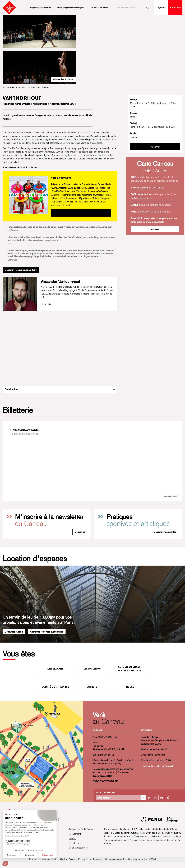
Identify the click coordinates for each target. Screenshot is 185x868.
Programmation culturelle (40, 8)
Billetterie (175, 8)
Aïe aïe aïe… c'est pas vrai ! (65, 202)
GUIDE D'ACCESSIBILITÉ (105, 781)
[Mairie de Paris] (160, 819)
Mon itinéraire (106, 792)
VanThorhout (58, 191)
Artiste (92, 687)
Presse (130, 687)
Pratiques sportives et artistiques (70, 8)
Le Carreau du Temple (99, 8)
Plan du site (35, 859)
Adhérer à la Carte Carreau (81, 829)
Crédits (63, 859)
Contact (73, 838)
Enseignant (55, 669)
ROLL (99, 202)
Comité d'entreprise (55, 687)
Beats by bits (74, 188)
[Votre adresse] (118, 798)
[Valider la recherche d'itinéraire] (143, 798)
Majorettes (84, 198)
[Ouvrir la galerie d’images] (39, 32)
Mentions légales (50, 859)
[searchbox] (132, 8)
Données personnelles (116, 859)
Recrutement (75, 834)
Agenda (161, 8)
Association (92, 669)
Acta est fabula (98, 191)
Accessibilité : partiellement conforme (86, 859)
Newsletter (74, 843)
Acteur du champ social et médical (130, 669)
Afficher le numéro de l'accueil (158, 766)
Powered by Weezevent (171, 496)
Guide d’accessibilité (78, 848)
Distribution (60, 389)
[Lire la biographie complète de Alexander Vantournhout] (46, 304)
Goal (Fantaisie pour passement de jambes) (82, 195)
